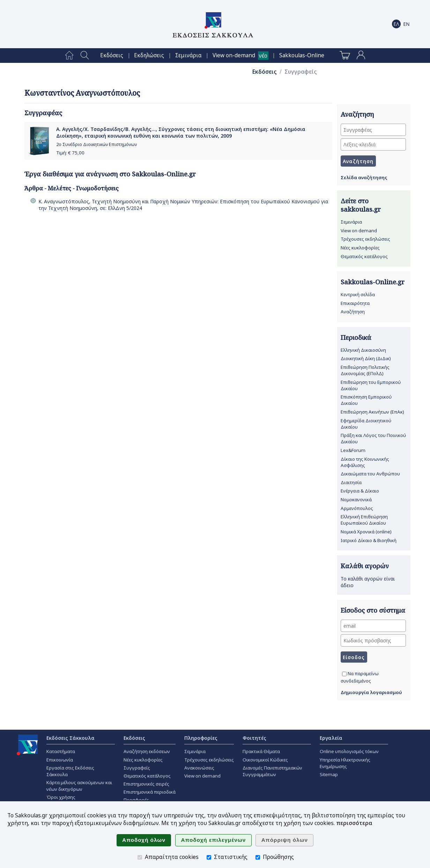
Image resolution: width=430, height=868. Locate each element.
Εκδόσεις (112, 55)
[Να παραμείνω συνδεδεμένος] (344, 674)
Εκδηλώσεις (149, 55)
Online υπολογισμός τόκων (349, 751)
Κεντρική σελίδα (358, 294)
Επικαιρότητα (355, 303)
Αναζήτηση (353, 312)
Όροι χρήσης (61, 797)
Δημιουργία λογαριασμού (371, 692)
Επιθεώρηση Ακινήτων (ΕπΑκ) (372, 412)
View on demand (359, 231)
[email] (373, 626)
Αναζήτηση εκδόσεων (147, 751)
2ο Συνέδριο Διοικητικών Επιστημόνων (97, 144)
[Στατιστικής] (209, 857)
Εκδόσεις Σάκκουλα (71, 738)
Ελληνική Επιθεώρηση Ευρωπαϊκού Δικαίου (364, 520)
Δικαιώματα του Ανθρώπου (370, 474)
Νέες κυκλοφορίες (360, 248)
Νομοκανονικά (356, 499)
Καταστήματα (61, 751)
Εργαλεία (331, 738)
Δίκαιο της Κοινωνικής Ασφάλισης (365, 462)
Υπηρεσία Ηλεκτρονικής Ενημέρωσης (345, 763)
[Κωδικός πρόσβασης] (373, 640)
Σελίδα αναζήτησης (364, 177)
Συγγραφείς (301, 72)
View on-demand (234, 55)
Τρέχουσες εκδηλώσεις (365, 239)
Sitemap (329, 774)
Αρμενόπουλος (357, 508)
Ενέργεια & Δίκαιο (360, 491)
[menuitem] (69, 56)
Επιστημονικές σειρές (146, 784)
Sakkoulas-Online (302, 55)
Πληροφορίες (201, 738)
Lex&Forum (353, 450)
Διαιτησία (351, 482)
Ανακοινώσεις (199, 768)
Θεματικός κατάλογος (364, 256)
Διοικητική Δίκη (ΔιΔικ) (366, 358)
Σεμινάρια (188, 55)
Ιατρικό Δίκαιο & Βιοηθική (369, 540)
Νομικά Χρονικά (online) (366, 532)
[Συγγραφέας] (373, 130)
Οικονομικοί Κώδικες (265, 760)
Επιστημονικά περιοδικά (150, 792)
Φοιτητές (254, 738)
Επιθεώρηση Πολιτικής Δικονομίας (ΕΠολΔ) (365, 370)
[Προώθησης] (258, 857)
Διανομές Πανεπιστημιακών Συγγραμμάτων (272, 771)
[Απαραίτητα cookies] (140, 857)
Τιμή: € (70, 153)
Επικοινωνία (60, 760)
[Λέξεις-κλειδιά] (373, 144)
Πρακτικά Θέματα (261, 751)
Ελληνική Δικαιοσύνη (363, 350)
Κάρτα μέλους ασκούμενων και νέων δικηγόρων (79, 786)
